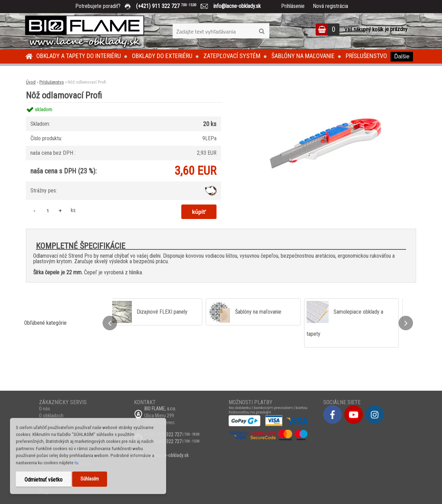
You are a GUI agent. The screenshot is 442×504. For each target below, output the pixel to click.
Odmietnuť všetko (44, 480)
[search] (262, 31)
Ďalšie (402, 56)
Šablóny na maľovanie (303, 56)
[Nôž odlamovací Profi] (325, 102)
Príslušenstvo (366, 56)
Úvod (31, 82)
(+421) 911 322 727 (171, 6)
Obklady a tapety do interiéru (79, 56)
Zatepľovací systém (232, 56)
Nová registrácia (330, 6)
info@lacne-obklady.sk (234, 6)
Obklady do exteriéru (162, 56)
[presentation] (110, 323)
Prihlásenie (293, 6)
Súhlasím (90, 479)
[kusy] (48, 211)
